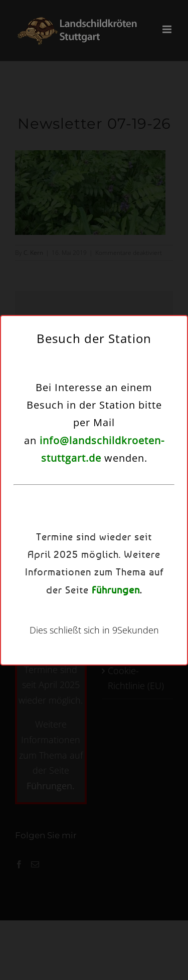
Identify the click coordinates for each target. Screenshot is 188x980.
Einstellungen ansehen (94, 570)
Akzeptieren (94, 515)
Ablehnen (94, 542)
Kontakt (152, 595)
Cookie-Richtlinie (49, 595)
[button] (173, 384)
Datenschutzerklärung (107, 595)
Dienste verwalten (91, 487)
